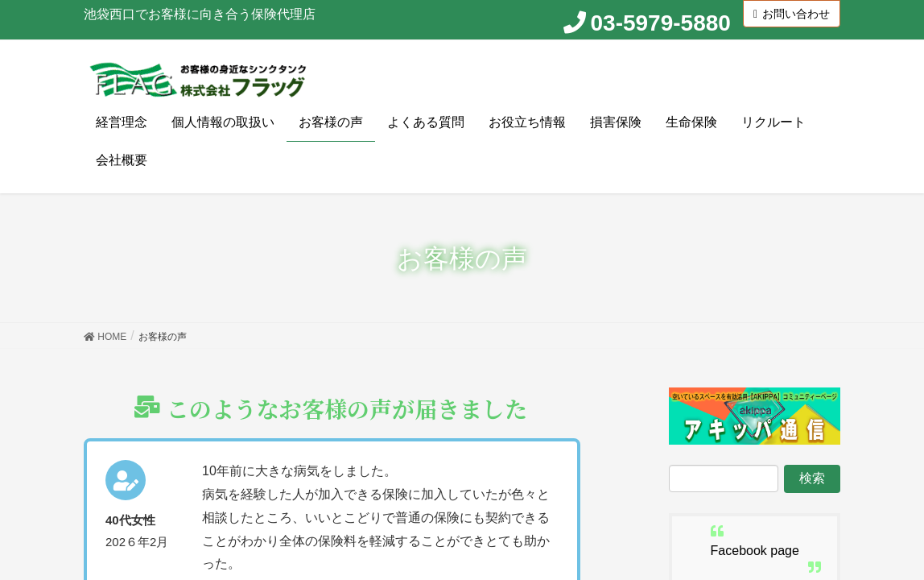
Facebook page (755, 551)
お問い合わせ (792, 14)
